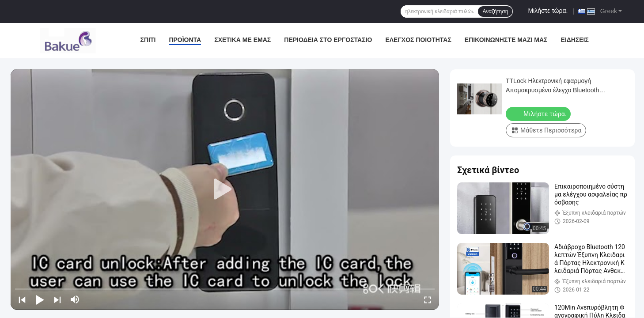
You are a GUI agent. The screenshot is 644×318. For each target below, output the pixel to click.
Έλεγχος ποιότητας (418, 40)
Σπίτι (148, 40)
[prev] (22, 299)
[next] (57, 299)
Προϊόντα (185, 40)
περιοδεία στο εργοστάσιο (328, 40)
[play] (225, 189)
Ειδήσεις (574, 40)
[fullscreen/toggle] (428, 299)
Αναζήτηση (495, 11)
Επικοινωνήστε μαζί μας (506, 40)
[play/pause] (40, 299)
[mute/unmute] (75, 299)
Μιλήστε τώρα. (548, 11)
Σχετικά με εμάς (242, 40)
